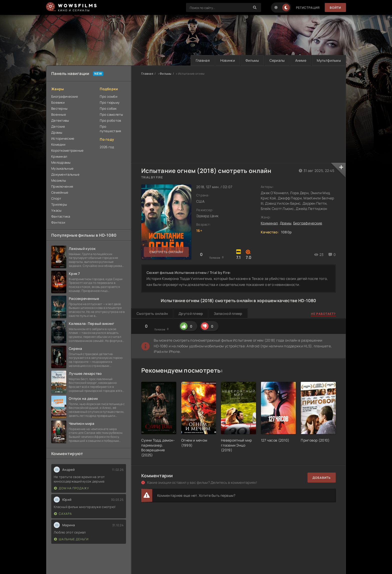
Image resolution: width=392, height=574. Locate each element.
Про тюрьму (110, 102)
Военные (59, 114)
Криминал (59, 156)
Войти (335, 8)
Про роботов (110, 120)
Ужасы (56, 210)
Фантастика (61, 216)
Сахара (63, 514)
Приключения (62, 186)
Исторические (63, 138)
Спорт (56, 198)
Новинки (228, 60)
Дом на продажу (71, 488)
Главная (203, 60)
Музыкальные (62, 168)
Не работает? (323, 314)
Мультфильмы (329, 60)
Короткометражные (67, 150)
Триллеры (59, 204)
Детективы (60, 120)
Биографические (65, 96)
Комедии (58, 144)
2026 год (107, 147)
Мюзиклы (59, 180)
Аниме (301, 60)
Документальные (65, 174)
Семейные (60, 192)
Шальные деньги (71, 539)
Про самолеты (111, 114)
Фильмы (252, 60)
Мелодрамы (61, 162)
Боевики (58, 102)
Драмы (57, 132)
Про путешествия (110, 129)
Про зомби (108, 96)
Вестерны (59, 108)
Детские (58, 126)
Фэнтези (58, 222)
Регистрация (308, 8)
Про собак (108, 108)
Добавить (322, 478)
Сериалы (277, 60)
